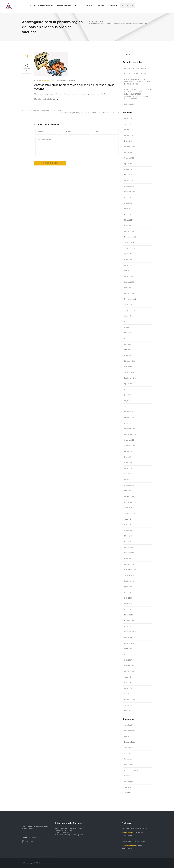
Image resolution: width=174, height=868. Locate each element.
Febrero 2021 (129, 417)
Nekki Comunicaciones (43, 863)
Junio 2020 (128, 463)
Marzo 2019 (129, 547)
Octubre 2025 (129, 158)
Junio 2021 (128, 395)
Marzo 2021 (129, 412)
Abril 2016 (128, 694)
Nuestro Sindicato (63, 5)
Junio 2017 (128, 660)
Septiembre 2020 (130, 446)
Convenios (128, 759)
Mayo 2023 (128, 265)
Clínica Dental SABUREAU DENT (136, 74)
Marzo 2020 (129, 479)
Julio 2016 (128, 683)
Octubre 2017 (129, 643)
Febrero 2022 (129, 350)
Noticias (96, 5)
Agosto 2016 (129, 677)
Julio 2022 (128, 322)
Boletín (106, 5)
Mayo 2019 (128, 536)
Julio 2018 (128, 592)
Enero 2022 (128, 355)
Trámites (127, 793)
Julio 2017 (128, 654)
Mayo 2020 (128, 468)
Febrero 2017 (129, 666)
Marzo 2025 (129, 180)
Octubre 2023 (129, 243)
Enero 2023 (128, 288)
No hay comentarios (60, 80)
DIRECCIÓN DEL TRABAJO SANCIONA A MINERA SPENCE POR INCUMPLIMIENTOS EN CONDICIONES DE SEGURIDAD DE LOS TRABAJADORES (138, 94)
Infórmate (128, 776)
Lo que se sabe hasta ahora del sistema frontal (42, 110)
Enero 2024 (128, 226)
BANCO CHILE (129, 104)
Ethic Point (118, 5)
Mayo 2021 (128, 400)
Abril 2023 (128, 271)
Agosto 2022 (129, 316)
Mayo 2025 (128, 175)
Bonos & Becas (130, 742)
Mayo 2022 (128, 333)
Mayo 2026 (128, 118)
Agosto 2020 (129, 451)
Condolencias (129, 748)
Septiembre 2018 (130, 581)
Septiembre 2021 (130, 378)
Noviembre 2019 (130, 502)
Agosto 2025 (129, 164)
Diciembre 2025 (130, 147)
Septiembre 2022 (130, 310)
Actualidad (72, 80)
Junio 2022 (128, 327)
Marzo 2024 (129, 220)
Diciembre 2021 (130, 361)
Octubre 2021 (129, 372)
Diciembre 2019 (130, 496)
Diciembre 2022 (130, 293)
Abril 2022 (128, 338)
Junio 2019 (128, 530)
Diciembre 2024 (130, 192)
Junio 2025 (128, 169)
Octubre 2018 (129, 575)
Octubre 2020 (129, 440)
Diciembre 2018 (130, 564)
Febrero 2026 (129, 135)
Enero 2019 (128, 558)
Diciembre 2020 (130, 429)
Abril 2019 (128, 542)
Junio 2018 (128, 598)
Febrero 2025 (129, 186)
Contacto (130, 5)
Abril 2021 (128, 406)
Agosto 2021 (129, 384)
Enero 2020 (128, 491)
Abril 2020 (128, 474)
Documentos (129, 765)
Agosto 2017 (129, 649)
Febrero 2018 (129, 620)
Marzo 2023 (129, 276)
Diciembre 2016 (130, 671)
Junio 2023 (128, 259)
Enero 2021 (128, 423)
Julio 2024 (128, 197)
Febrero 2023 (129, 282)
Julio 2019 (128, 525)
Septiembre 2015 (130, 699)
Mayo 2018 (128, 604)
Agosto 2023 (129, 254)
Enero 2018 (128, 626)
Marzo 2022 (129, 344)
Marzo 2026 (129, 130)
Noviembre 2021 (130, 367)
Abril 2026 (128, 124)
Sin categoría (129, 781)
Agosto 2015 (129, 705)
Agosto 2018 (129, 587)
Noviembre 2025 (130, 152)
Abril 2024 (128, 214)
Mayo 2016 (128, 688)
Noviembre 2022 (130, 299)
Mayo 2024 (128, 209)
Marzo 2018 (129, 615)
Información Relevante (132, 770)
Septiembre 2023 (130, 248)
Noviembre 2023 (130, 237)
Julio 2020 (128, 457)
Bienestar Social (82, 5)
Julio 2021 (128, 389)
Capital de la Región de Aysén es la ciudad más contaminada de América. (89, 113)
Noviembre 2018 (130, 570)
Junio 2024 (128, 203)
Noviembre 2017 (130, 637)
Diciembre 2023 (130, 231)
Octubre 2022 (129, 305)
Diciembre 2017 (130, 632)
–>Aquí (58, 99)
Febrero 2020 (129, 485)
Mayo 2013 (128, 711)
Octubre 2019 (129, 508)
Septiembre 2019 (130, 513)
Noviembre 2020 (130, 434)
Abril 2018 (128, 609)
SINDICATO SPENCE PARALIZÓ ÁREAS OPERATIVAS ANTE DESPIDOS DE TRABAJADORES (138, 82)
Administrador (47, 80)
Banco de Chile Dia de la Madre (135, 68)
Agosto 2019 (129, 519)
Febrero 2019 (129, 553)
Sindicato (127, 787)
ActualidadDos (129, 731)
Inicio (49, 5)
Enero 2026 (128, 141)
